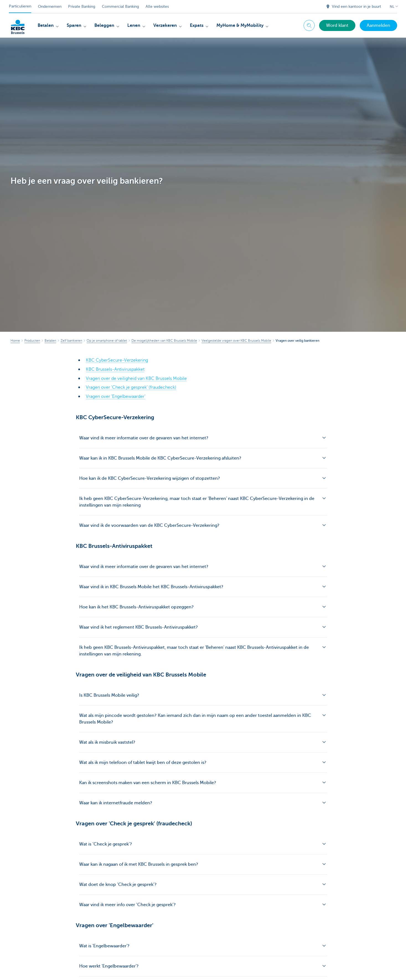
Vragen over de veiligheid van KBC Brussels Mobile (136, 378)
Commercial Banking (120, 7)
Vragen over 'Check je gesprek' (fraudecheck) (131, 387)
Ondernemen (50, 7)
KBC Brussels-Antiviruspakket (115, 369)
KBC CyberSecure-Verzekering (117, 360)
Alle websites (157, 7)
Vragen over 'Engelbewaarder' (116, 396)
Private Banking (82, 7)
